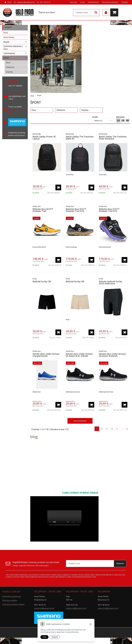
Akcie (6, 33)
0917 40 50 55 (45, 2)
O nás (82, 2)
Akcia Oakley (9, 37)
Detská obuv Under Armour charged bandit (46, 355)
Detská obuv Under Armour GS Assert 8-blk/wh (112, 355)
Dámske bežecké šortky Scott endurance (110, 282)
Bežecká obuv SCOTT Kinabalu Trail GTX (76, 210)
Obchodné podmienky (110, 2)
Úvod (9, 2)
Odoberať (120, 563)
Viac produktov (80, 421)
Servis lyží (73, 2)
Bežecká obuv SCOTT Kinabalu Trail (43, 210)
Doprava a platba (10, 600)
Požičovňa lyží (93, 2)
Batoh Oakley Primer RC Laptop (44, 138)
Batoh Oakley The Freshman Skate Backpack (113, 138)
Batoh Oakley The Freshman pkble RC (80, 138)
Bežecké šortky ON (42, 281)
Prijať (44, 637)
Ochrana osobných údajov (13, 604)
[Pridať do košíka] (58, 187)
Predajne (125, 2)
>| (127, 429)
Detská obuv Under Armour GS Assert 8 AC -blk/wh (79, 355)
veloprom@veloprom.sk (26, 2)
